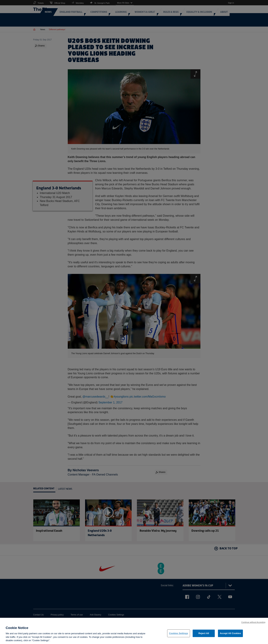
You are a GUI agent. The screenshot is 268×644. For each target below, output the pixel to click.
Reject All (204, 634)
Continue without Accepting (253, 623)
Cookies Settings (179, 634)
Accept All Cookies (230, 634)
